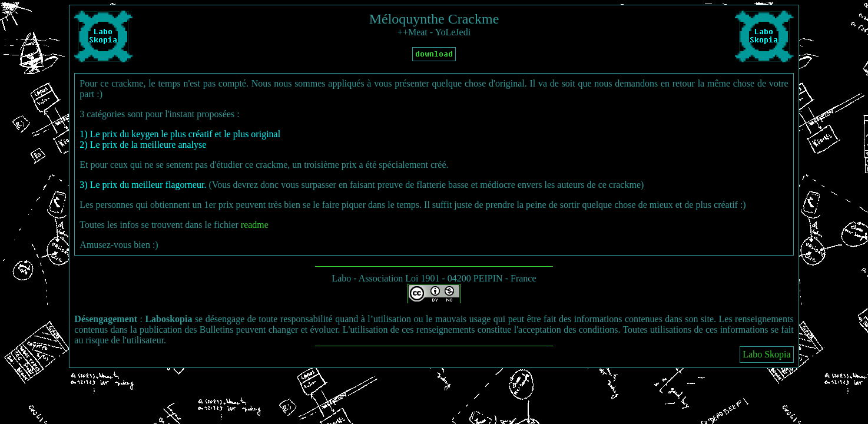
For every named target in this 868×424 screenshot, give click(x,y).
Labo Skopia (766, 354)
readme (255, 225)
